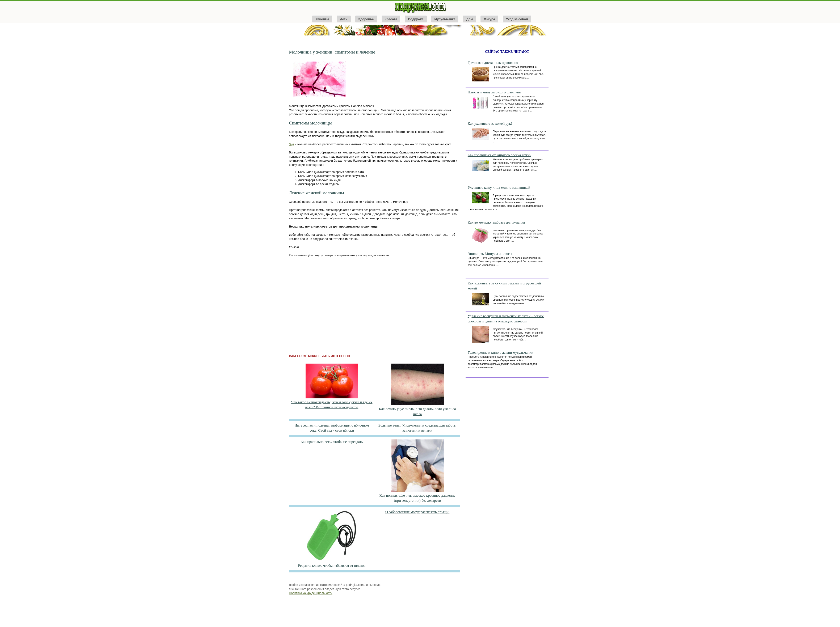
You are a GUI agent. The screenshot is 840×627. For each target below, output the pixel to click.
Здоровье (366, 19)
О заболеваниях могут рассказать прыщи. (417, 512)
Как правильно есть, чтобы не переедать (332, 442)
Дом (469, 19)
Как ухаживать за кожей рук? (490, 124)
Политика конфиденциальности (311, 593)
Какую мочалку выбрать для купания (496, 222)
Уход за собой (517, 19)
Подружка (416, 19)
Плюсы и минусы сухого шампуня (494, 92)
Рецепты (322, 19)
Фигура (489, 19)
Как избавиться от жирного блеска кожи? (499, 155)
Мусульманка (445, 19)
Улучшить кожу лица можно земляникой (499, 188)
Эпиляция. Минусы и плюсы (490, 254)
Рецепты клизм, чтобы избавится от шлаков (332, 566)
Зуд (291, 144)
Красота (391, 19)
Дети (344, 19)
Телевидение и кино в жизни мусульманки (501, 353)
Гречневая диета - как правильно (493, 63)
